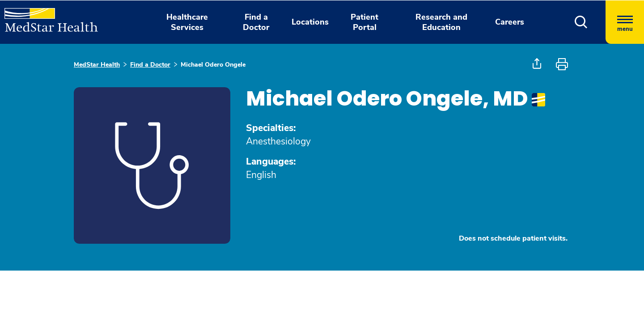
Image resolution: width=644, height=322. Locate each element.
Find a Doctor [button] (256, 22)
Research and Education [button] (441, 22)
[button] (581, 22)
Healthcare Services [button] (187, 22)
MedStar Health (97, 65)
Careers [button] (510, 22)
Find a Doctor (150, 65)
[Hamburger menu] (625, 22)
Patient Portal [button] (364, 22)
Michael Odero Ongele (213, 65)
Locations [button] (310, 22)
